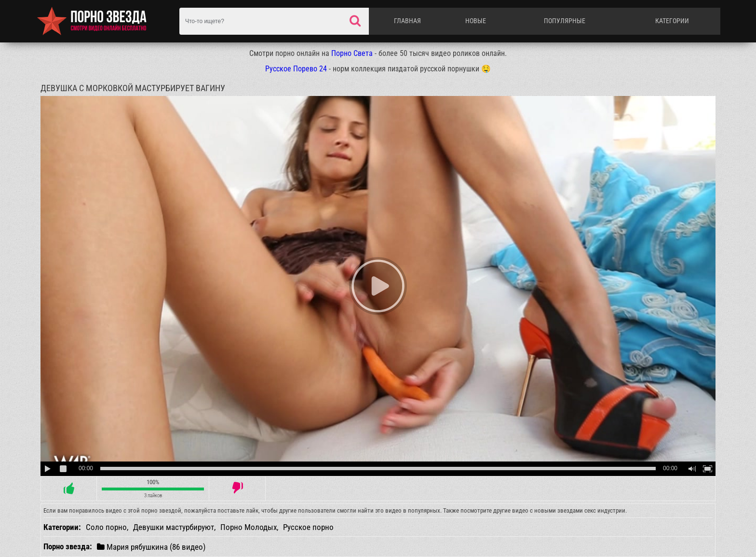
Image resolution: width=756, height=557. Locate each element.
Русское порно (308, 527)
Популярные (565, 21)
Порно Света (352, 53)
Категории (672, 21)
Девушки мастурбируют (174, 527)
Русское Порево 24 (296, 69)
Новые (476, 21)
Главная (407, 21)
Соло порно (106, 527)
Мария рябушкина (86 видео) (151, 547)
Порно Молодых (249, 527)
